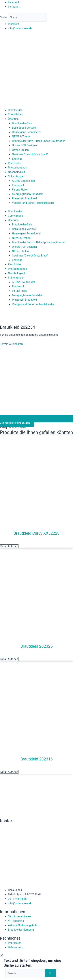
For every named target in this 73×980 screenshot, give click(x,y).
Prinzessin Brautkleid (25, 198)
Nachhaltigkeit (17, 172)
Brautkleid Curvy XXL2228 (36, 533)
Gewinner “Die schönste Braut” (30, 154)
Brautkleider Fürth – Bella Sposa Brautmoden (39, 141)
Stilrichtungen (16, 176)
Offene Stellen (20, 150)
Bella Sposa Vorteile (24, 128)
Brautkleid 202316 (36, 759)
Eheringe (17, 159)
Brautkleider (15, 110)
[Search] (50, 973)
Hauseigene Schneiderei (26, 132)
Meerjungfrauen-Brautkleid (28, 194)
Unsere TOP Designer (25, 145)
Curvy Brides (15, 114)
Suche (4, 17)
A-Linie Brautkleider (24, 181)
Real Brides (15, 163)
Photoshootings (17, 168)
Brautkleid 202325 (36, 646)
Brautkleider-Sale (22, 123)
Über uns (13, 119)
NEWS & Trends (21, 137)
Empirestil (18, 185)
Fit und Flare (19, 190)
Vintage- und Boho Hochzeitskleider (33, 203)
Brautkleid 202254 (17, 327)
